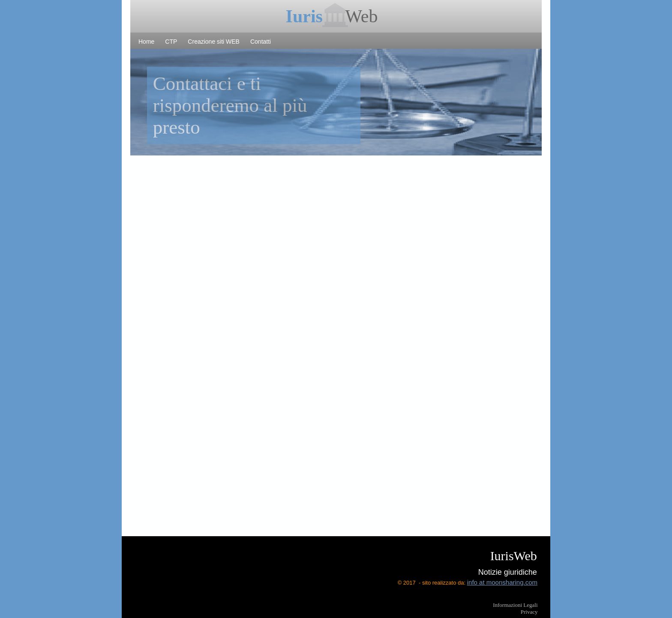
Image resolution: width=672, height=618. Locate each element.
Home (146, 42)
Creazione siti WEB (214, 42)
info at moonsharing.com (502, 582)
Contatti (261, 42)
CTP (171, 42)
